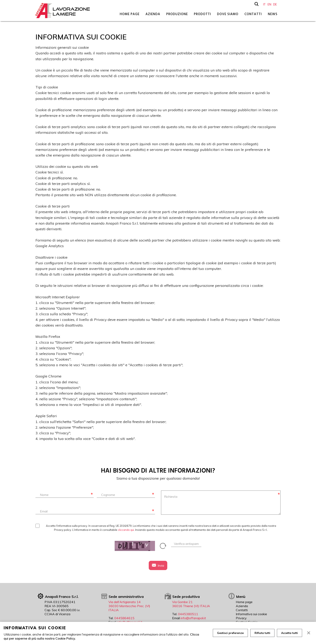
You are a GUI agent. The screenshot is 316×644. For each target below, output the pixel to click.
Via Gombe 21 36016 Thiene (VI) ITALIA (191, 604)
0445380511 (188, 614)
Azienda (153, 14)
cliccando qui (126, 530)
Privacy (241, 618)
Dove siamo (228, 14)
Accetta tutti (289, 633)
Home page (130, 14)
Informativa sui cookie (251, 614)
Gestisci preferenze (230, 633)
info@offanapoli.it (193, 618)
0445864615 (124, 618)
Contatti (253, 14)
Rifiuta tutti (262, 633)
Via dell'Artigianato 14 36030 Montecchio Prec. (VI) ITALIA (129, 606)
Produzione (177, 14)
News (273, 14)
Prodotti (202, 14)
